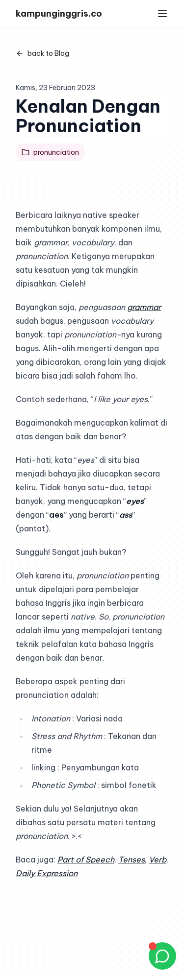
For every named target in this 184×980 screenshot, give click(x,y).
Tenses (131, 860)
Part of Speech (86, 860)
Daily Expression (47, 873)
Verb (158, 860)
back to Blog (42, 53)
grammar (144, 307)
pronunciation (50, 152)
